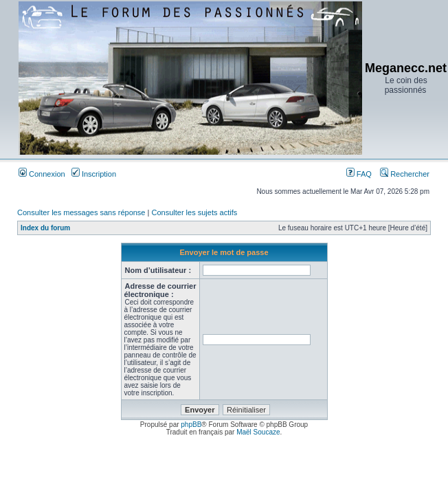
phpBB (191, 425)
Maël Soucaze (258, 432)
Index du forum (45, 228)
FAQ (359, 174)
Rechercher (405, 174)
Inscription (94, 174)
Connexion (42, 174)
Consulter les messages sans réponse (81, 212)
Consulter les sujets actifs (194, 212)
